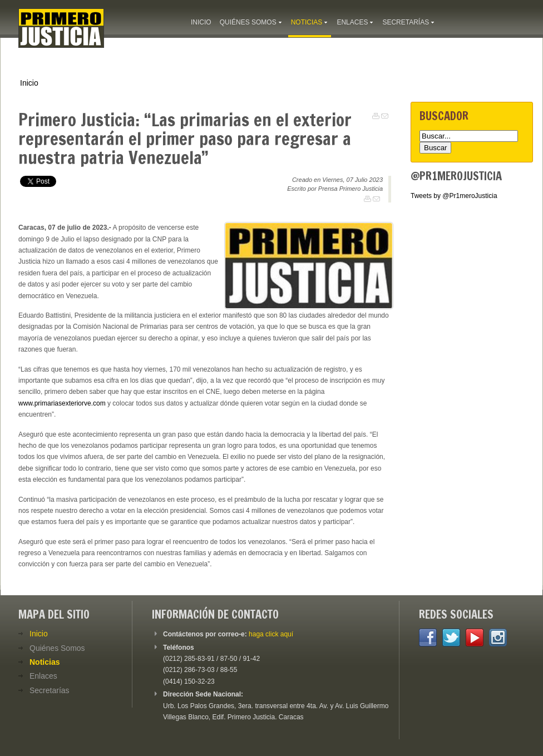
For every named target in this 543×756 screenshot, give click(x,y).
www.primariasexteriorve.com (62, 403)
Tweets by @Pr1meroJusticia (454, 196)
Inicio (29, 83)
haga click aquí (271, 634)
